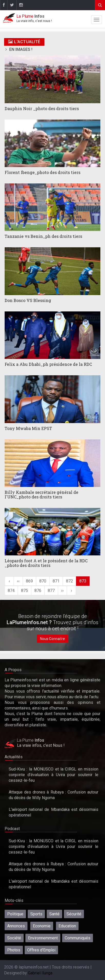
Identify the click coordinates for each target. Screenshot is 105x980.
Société (14, 938)
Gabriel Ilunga (40, 973)
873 (83, 581)
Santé (54, 914)
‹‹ (18, 581)
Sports (36, 914)
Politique (15, 914)
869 (29, 581)
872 (69, 581)
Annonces (16, 926)
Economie (42, 926)
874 (11, 591)
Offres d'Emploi (41, 950)
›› (62, 591)
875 (25, 591)
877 (51, 591)
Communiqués (78, 938)
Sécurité (74, 914)
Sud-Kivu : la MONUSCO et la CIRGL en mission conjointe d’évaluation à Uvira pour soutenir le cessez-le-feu (54, 775)
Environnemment (43, 938)
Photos (14, 950)
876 (38, 591)
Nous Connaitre (52, 639)
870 (43, 581)
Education (67, 926)
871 (56, 581)
